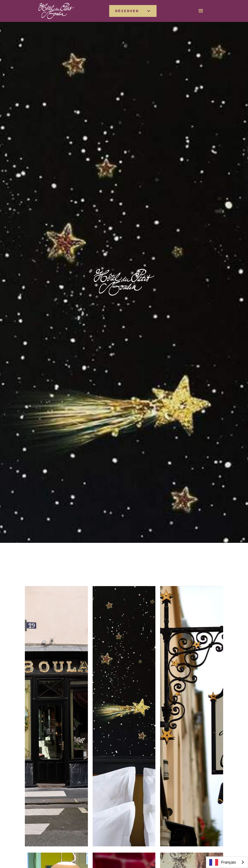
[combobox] (227, 862)
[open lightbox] (56, 716)
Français (223, 862)
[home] (56, 11)
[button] (133, 11)
